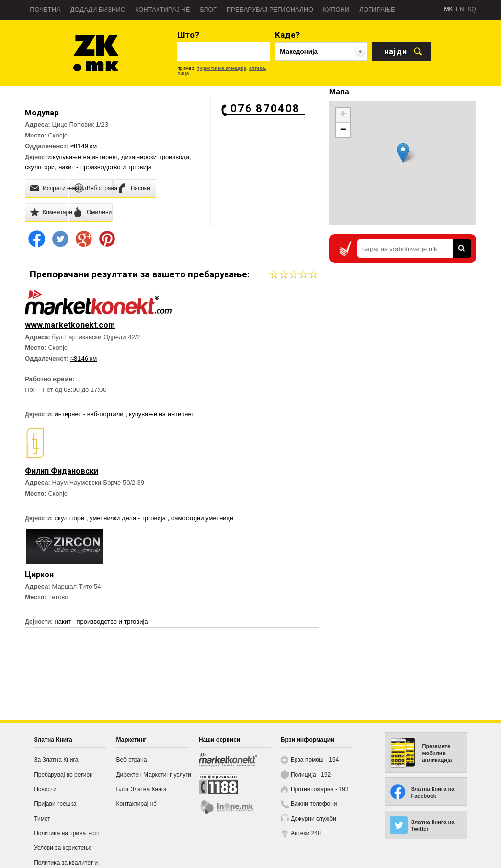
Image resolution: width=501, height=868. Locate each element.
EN (460, 9)
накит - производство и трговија (105, 167)
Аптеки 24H (306, 833)
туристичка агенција (222, 68)
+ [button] (343, 115)
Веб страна (131, 760)
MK (448, 9)
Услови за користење (63, 848)
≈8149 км (84, 146)
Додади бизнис (98, 10)
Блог (208, 10)
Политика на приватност (67, 833)
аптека (257, 68)
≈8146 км (84, 358)
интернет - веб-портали (90, 414)
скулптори (40, 167)
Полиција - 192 (311, 775)
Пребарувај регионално (270, 10)
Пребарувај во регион (63, 775)
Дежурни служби (313, 819)
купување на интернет (85, 157)
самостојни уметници (203, 518)
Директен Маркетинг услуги (153, 775)
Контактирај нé (163, 10)
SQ (471, 9)
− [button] (343, 130)
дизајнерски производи (155, 157)
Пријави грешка (55, 804)
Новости (45, 789)
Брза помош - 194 (315, 760)
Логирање (377, 10)
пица (183, 74)
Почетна (45, 10)
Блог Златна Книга (141, 789)
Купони (336, 10)
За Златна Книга (56, 760)
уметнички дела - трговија (128, 518)
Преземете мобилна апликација (437, 753)
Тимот (42, 819)
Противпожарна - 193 (320, 789)
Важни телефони (314, 804)
